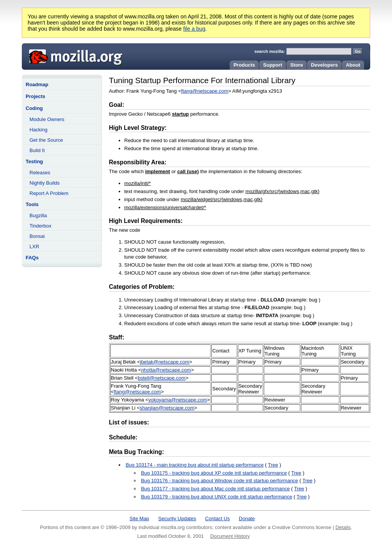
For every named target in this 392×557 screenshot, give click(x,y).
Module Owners (47, 119)
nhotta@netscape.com (166, 370)
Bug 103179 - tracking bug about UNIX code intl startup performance (216, 497)
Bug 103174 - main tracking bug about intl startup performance (195, 465)
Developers (324, 65)
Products (244, 65)
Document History (230, 536)
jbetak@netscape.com (165, 362)
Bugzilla (38, 215)
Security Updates (177, 519)
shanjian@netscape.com (167, 408)
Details (343, 527)
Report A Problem (49, 193)
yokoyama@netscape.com (177, 400)
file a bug (194, 29)
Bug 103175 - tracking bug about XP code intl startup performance (214, 473)
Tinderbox (40, 226)
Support (273, 65)
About (353, 65)
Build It (37, 150)
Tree (273, 465)
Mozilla (73, 56)
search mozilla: (270, 51)
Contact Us (217, 519)
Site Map (139, 519)
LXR (34, 247)
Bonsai (37, 236)
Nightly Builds (45, 183)
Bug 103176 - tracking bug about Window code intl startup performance (219, 481)
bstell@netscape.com (162, 378)
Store (296, 65)
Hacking (38, 130)
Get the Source (46, 140)
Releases (40, 173)
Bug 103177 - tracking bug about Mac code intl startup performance (215, 489)
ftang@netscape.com (205, 91)
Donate (247, 519)
